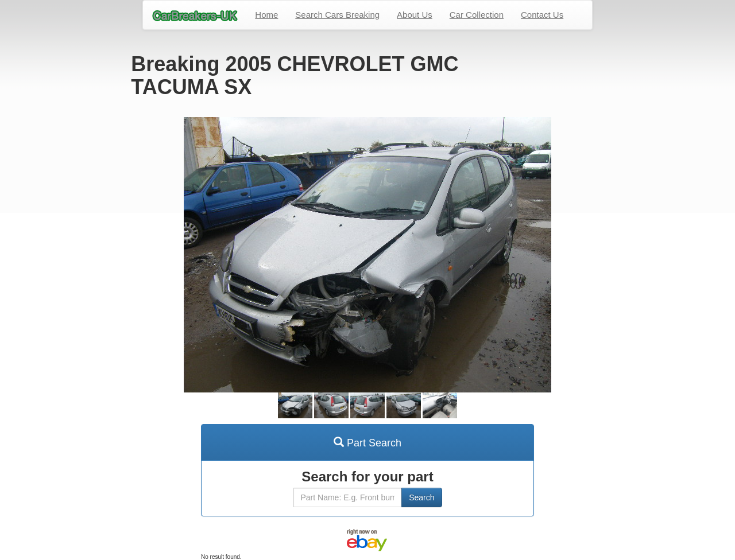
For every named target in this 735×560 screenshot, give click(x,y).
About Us (415, 15)
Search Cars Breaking (337, 15)
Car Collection (477, 15)
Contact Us (542, 15)
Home (266, 15)
